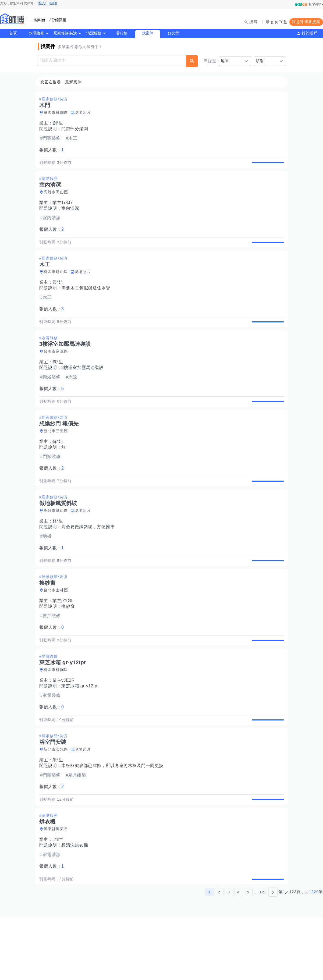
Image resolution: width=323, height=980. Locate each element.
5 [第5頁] (248, 954)
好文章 (173, 33)
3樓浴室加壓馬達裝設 (84, 386)
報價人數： (53, 150)
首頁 (13, 33)
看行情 (122, 33)
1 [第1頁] (209, 954)
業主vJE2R (65, 724)
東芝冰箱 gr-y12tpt (82, 729)
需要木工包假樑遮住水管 (87, 301)
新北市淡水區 (58, 799)
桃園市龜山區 (58, 284)
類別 (260, 61)
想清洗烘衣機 (76, 901)
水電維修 (37, 33)
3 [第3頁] (229, 954)
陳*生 (59, 381)
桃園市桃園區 (58, 113)
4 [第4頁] (238, 954)
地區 (225, 61)
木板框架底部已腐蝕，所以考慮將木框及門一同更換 (114, 815)
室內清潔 (72, 215)
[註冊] (53, 3)
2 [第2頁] (219, 954)
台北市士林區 (58, 627)
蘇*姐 (59, 466)
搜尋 (253, 22)
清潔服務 (94, 33)
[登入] (42, 3)
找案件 (148, 33)
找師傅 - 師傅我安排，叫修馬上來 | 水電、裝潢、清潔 (12, 19)
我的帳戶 (310, 33)
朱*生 (59, 810)
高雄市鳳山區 (58, 542)
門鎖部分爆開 (76, 129)
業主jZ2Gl (64, 638)
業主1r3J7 (64, 209)
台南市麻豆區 (58, 370)
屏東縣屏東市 (58, 885)
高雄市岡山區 (58, 198)
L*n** (59, 895)
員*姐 (59, 295)
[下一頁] (273, 954)
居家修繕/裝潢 (65, 33)
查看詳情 (266, 166)
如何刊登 (279, 22)
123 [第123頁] (263, 954)
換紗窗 (70, 644)
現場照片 (84, 113)
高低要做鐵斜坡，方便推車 (90, 558)
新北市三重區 (58, 456)
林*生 (59, 552)
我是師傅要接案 (306, 22)
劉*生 (59, 123)
